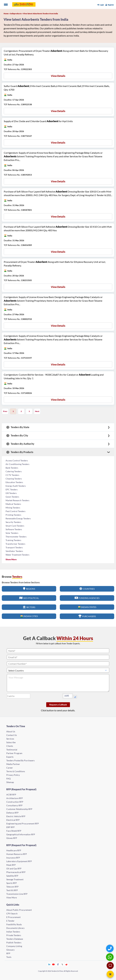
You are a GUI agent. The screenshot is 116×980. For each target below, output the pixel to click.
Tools (9, 957)
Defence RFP (12, 813)
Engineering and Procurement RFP (23, 824)
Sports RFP (12, 883)
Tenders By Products (20, 452)
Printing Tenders (13, 515)
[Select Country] (58, 670)
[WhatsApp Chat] (110, 957)
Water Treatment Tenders (17, 555)
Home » (7, 14)
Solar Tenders (12, 533)
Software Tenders (14, 529)
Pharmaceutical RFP (16, 872)
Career (10, 768)
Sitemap (10, 782)
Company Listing (14, 946)
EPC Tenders (12, 489)
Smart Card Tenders (15, 526)
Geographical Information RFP (21, 834)
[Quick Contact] (110, 948)
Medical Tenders (13, 504)
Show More (11, 559)
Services (10, 739)
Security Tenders (13, 522)
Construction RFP (15, 802)
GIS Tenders (11, 493)
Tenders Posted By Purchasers (20, 760)
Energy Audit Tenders (16, 486)
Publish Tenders (14, 942)
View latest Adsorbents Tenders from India (40, 14)
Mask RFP (11, 865)
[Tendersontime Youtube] (54, 964)
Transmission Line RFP (17, 894)
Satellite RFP (12, 876)
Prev (5, 411)
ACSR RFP (11, 795)
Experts (10, 757)
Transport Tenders (14, 547)
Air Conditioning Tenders (17, 464)
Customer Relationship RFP (19, 809)
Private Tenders (14, 935)
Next (37, 411)
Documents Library (15, 928)
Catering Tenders (14, 471)
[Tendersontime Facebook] (58, 964)
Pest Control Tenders (15, 511)
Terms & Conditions (16, 771)
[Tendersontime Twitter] (62, 964)
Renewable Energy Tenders (18, 518)
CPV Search (12, 914)
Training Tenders (13, 540)
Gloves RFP (12, 838)
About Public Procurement (19, 910)
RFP (8, 953)
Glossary (10, 950)
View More (12, 898)
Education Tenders (14, 482)
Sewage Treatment (15, 879)
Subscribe (11, 742)
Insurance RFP (13, 858)
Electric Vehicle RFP (16, 816)
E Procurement (13, 917)
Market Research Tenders (17, 500)
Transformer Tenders (15, 544)
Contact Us (12, 735)
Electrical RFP (13, 820)
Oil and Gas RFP (14, 869)
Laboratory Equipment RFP (19, 861)
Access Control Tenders (17, 460)
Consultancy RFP (14, 805)
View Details (58, 76)
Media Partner (13, 764)
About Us (11, 731)
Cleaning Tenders (14, 479)
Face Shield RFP (14, 831)
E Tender (10, 921)
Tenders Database (15, 939)
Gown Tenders (12, 497)
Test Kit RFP (12, 890)
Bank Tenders (12, 468)
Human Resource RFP (17, 854)
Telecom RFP (12, 887)
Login (101, 5)
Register (110, 5)
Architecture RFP (15, 798)
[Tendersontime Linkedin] (49, 964)
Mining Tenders (13, 508)
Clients (10, 746)
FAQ (8, 779)
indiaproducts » (17, 14)
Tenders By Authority (20, 444)
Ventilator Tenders (14, 551)
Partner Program (14, 753)
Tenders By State (18, 427)
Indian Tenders (13, 932)
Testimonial (12, 750)
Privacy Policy (13, 775)
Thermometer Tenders (16, 537)
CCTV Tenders (12, 475)
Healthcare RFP (14, 850)
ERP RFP (10, 827)
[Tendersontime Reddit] (67, 964)
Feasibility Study (14, 924)
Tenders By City (17, 436)
